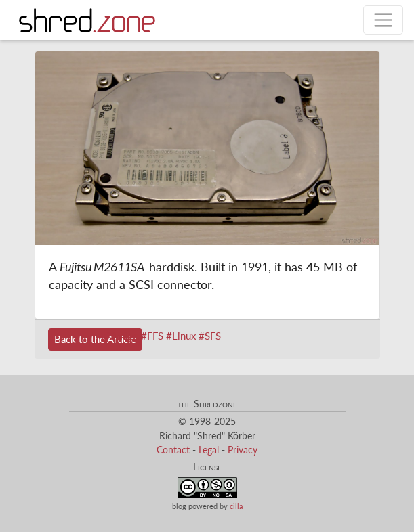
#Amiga (121, 336)
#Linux (181, 336)
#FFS (152, 336)
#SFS (210, 336)
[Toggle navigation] (383, 20)
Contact (173, 450)
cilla (236, 506)
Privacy (243, 450)
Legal (209, 450)
